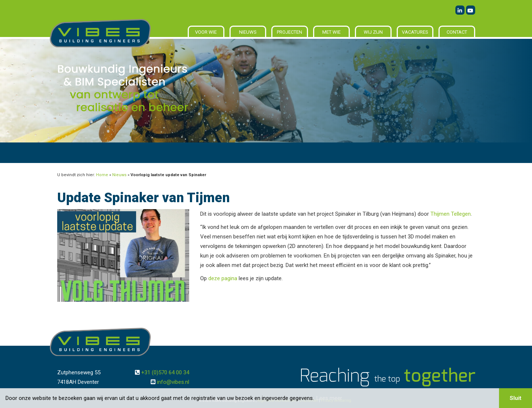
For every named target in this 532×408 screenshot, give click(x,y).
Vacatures (415, 32)
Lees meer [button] (329, 398)
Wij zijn (373, 32)
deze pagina (223, 278)
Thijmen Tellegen (451, 214)
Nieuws (248, 32)
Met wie (331, 32)
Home (102, 175)
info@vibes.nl (173, 382)
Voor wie (206, 32)
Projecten (289, 32)
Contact (457, 32)
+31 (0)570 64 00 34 (165, 372)
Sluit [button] (516, 398)
